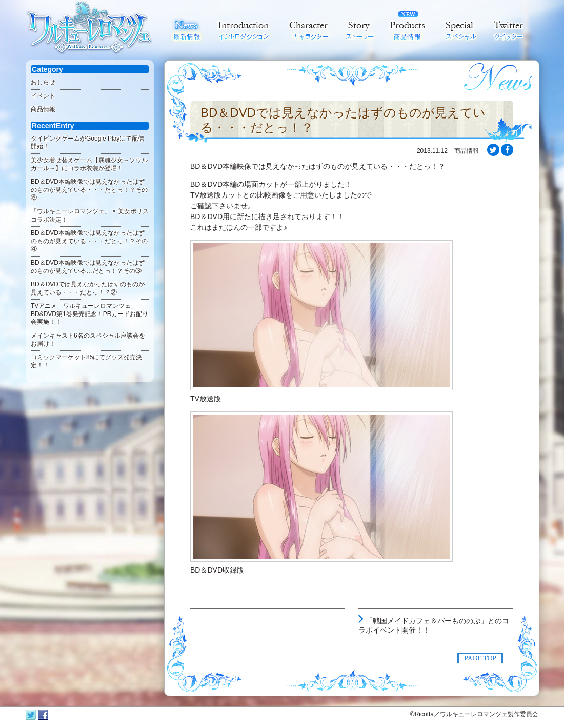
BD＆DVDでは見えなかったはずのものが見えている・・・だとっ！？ (343, 120)
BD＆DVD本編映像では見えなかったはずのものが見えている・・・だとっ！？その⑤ (89, 190)
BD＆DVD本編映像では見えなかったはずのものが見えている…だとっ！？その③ (88, 267)
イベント (43, 96)
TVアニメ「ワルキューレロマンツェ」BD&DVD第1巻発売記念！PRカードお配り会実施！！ (89, 314)
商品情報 (43, 109)
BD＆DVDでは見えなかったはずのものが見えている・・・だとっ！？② (88, 288)
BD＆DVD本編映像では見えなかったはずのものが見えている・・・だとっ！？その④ (89, 241)
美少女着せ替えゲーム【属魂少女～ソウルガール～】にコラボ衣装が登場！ (89, 164)
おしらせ (43, 82)
